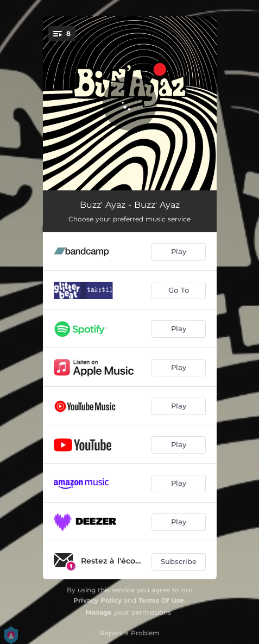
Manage (99, 612)
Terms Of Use (161, 600)
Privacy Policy (97, 600)
